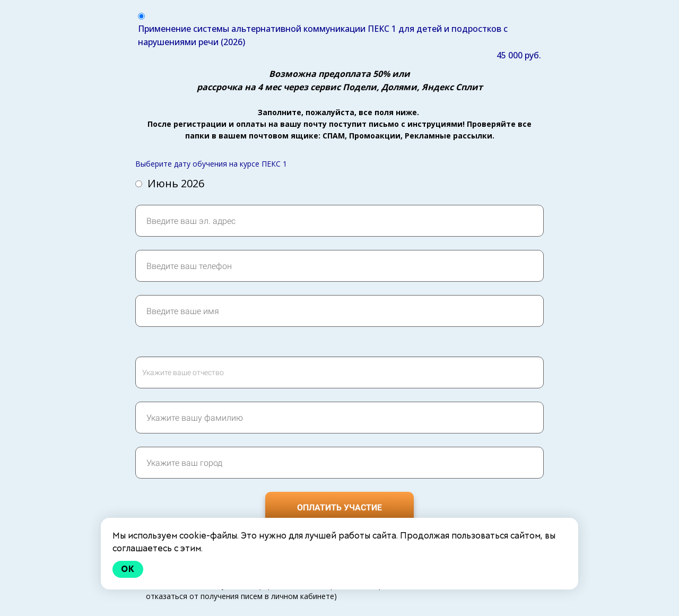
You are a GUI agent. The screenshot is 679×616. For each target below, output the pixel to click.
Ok (128, 569)
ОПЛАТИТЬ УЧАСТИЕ (339, 507)
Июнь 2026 (170, 183)
